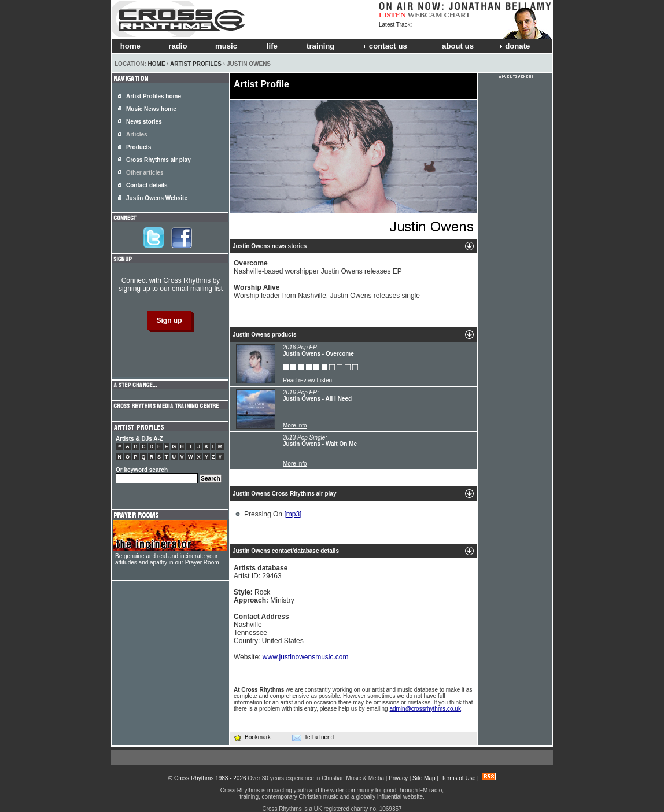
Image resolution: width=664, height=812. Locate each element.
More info (295, 425)
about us (454, 46)
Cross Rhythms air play (158, 160)
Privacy (398, 778)
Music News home (151, 109)
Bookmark (252, 737)
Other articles (145, 173)
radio (174, 46)
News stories (144, 122)
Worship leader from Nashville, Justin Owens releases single (327, 291)
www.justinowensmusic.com (306, 657)
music (223, 46)
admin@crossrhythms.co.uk (425, 709)
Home (157, 64)
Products (139, 147)
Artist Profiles (196, 64)
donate (515, 46)
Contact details (147, 185)
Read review (299, 380)
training (317, 46)
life (269, 46)
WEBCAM (425, 15)
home (128, 46)
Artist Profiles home (154, 96)
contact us (386, 46)
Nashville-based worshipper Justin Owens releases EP (318, 267)
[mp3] (293, 514)
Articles (137, 134)
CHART (458, 15)
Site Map (424, 778)
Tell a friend (313, 737)
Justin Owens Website (157, 198)
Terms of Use (458, 778)
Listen (324, 380)
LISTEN (392, 15)
